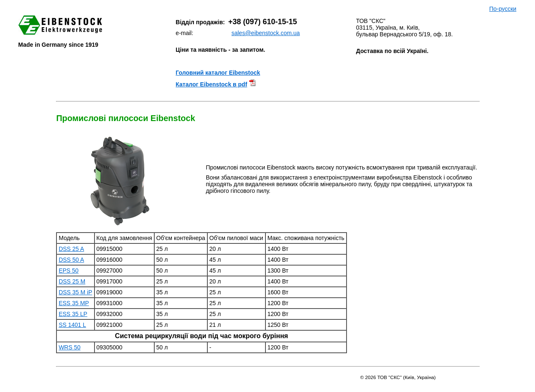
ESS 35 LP (73, 314)
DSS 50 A (71, 260)
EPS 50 (68, 271)
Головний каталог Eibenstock (218, 73)
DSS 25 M (72, 281)
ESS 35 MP (74, 303)
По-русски (503, 9)
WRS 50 (69, 347)
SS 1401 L (72, 325)
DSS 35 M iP (75, 292)
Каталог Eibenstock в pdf (211, 84)
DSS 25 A (71, 249)
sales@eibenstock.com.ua (266, 33)
